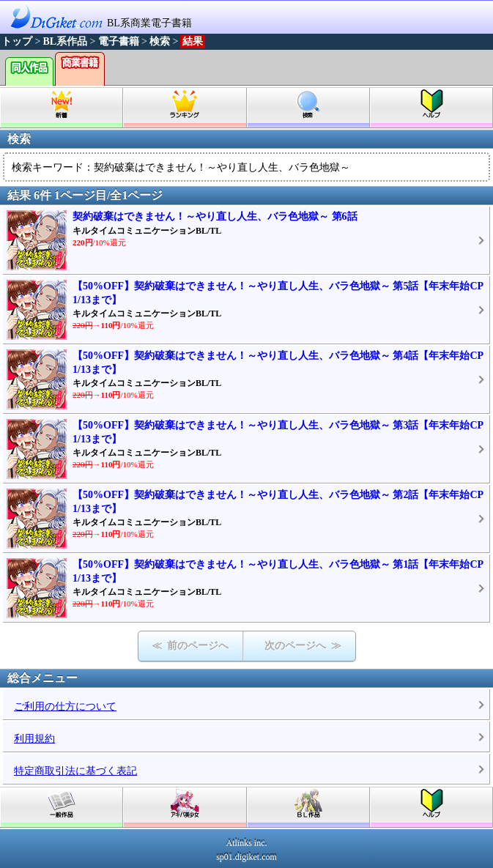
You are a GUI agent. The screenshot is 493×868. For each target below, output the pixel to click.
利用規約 (34, 739)
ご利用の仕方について (65, 706)
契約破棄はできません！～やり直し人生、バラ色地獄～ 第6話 (215, 216)
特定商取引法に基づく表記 (75, 771)
